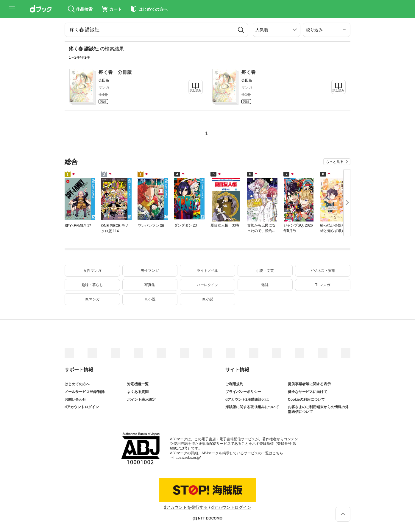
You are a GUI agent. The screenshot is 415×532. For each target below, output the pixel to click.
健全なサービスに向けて (308, 392)
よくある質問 (138, 392)
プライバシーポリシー (243, 392)
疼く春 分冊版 (115, 72)
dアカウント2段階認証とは (247, 400)
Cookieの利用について (306, 400)
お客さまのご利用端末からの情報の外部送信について (318, 409)
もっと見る (335, 162)
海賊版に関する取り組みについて (252, 407)
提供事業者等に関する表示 (309, 384)
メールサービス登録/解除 (85, 392)
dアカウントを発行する (186, 507)
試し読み (196, 90)
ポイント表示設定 (141, 400)
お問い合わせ (75, 400)
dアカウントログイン (82, 407)
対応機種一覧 (138, 384)
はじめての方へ (77, 384)
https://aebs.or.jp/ (187, 458)
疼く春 (249, 72)
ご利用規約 (234, 384)
